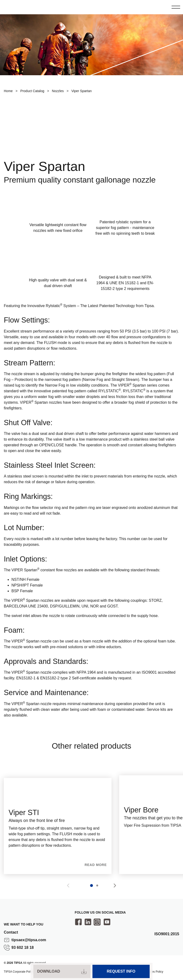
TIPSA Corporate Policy (19, 972)
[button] (115, 885)
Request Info (121, 971)
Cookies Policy (154, 972)
